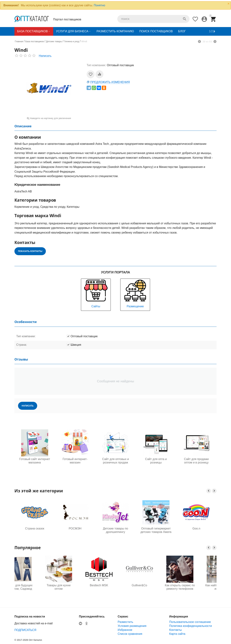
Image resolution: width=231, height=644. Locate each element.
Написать (45, 56)
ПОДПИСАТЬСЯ (25, 630)
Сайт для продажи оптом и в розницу (196, 461)
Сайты (96, 293)
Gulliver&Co (156, 585)
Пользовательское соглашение (190, 622)
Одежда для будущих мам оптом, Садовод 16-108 (35, 587)
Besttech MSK (115, 585)
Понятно (100, 5)
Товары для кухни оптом (75, 587)
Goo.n (196, 528)
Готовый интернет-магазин (75, 461)
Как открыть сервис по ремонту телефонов (196, 587)
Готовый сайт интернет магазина (35, 461)
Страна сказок (35, 528)
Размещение (135, 293)
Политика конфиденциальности (191, 626)
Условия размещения (132, 626)
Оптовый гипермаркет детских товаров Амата (156, 530)
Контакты (176, 630)
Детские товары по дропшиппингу (115, 530)
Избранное (125, 630)
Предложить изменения (110, 82)
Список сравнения (130, 634)
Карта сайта (177, 634)
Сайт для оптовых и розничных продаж (115, 461)
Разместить (125, 622)
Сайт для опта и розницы (156, 461)
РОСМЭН (75, 528)
